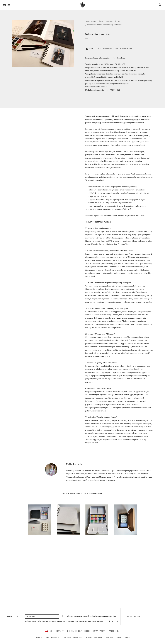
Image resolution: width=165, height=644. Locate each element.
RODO (119, 638)
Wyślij (115, 622)
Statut (39, 638)
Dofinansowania (94, 638)
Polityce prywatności (96, 621)
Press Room (114, 631)
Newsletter (12, 616)
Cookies (109, 638)
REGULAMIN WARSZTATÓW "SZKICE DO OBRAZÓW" (111, 50)
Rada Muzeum (53, 638)
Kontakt (60, 631)
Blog (128, 638)
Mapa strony (99, 631)
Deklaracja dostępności (78, 631)
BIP (49, 631)
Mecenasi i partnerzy (73, 638)
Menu (6, 5)
